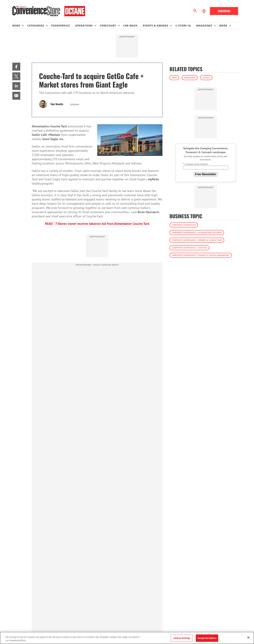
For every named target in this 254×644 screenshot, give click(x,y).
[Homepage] (49, 11)
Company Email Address (195, 164)
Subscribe (224, 11)
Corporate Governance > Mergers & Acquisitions (197, 240)
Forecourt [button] (108, 25)
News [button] (16, 25)
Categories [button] (36, 25)
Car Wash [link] (130, 25)
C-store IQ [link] (183, 25)
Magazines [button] (204, 25)
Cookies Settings (182, 638)
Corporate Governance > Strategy (189, 248)
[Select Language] (204, 11)
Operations (190, 78)
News (174, 78)
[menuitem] (20, 26)
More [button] (223, 25)
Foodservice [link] (61, 25)
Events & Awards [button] (156, 25)
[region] (127, 638)
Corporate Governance (184, 225)
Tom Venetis (57, 104)
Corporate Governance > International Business (197, 232)
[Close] (248, 637)
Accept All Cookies (207, 638)
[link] (16, 67)
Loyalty (206, 78)
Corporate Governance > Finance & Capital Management (201, 255)
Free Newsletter (206, 174)
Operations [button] (84, 25)
